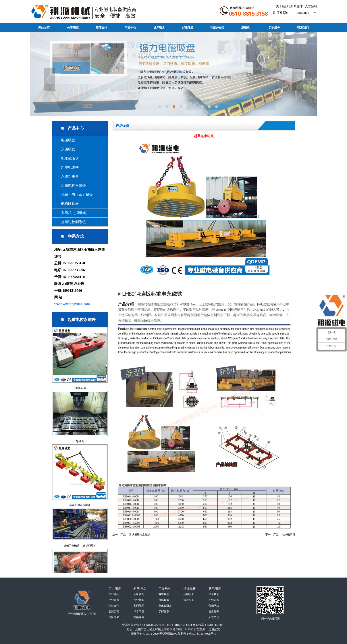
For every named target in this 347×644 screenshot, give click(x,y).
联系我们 (303, 28)
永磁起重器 (66, 176)
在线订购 (214, 600)
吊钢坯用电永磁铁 (80, 505)
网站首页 (44, 28)
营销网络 (214, 606)
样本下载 (139, 611)
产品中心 (130, 28)
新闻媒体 (297, 6)
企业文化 (114, 606)
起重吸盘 (188, 28)
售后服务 (189, 600)
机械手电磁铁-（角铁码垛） (80, 546)
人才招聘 (311, 6)
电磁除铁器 (217, 28)
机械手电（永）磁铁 (73, 195)
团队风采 (114, 617)
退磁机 (246, 28)
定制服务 (274, 28)
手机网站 (283, 13)
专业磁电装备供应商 (82, 614)
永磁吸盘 (65, 149)
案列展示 (139, 606)
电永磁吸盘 (66, 158)
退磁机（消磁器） (72, 213)
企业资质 (114, 600)
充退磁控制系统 (70, 222)
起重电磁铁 (66, 167)
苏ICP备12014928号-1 (202, 634)
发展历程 (114, 611)
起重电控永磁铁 (70, 186)
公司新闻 (139, 594)
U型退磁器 (80, 388)
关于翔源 (282, 6)
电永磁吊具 (289, 535)
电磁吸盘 (65, 140)
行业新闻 (139, 600)
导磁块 (80, 441)
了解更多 (164, 611)
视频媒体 (139, 617)
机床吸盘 (159, 28)
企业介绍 (114, 594)
